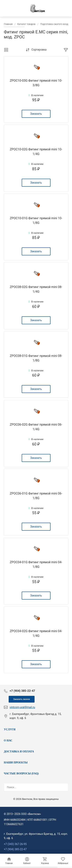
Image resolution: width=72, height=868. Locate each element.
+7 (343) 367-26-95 (15, 844)
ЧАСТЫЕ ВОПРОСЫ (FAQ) (21, 774)
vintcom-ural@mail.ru (22, 707)
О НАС (8, 741)
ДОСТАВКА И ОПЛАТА (19, 752)
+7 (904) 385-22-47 (15, 849)
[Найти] (65, 787)
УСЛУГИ (10, 730)
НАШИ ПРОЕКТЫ (16, 763)
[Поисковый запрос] (32, 787)
